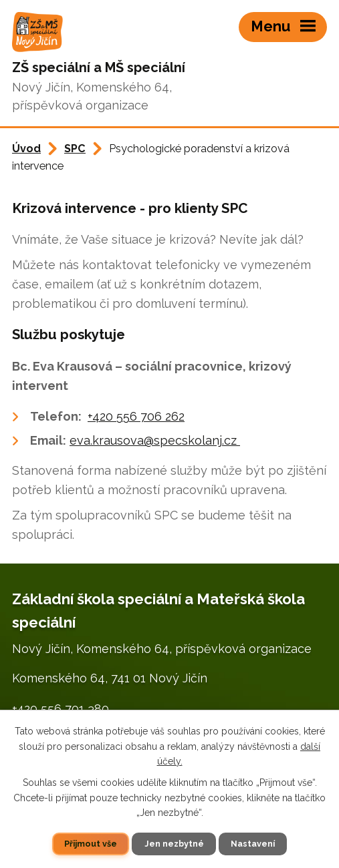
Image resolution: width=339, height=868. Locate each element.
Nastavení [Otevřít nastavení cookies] (253, 844)
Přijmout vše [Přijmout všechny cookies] (91, 844)
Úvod (26, 149)
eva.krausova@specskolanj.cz (155, 440)
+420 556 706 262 (136, 416)
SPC (75, 149)
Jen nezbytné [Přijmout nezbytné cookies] (174, 844)
